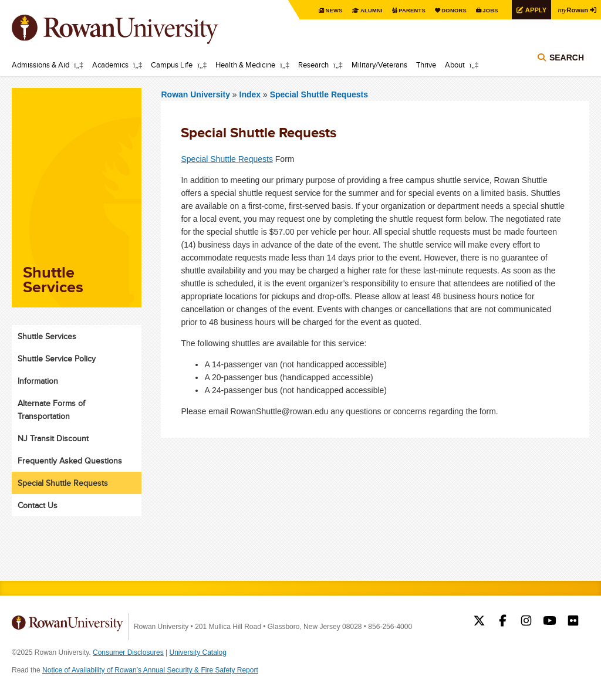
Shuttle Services (47, 336)
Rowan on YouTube (550, 622)
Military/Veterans (379, 65)
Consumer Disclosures (128, 652)
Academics (110, 65)
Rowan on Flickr (573, 622)
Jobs (485, 10)
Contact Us (38, 505)
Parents (403, 10)
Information (38, 381)
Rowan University (132, 29)
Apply (532, 10)
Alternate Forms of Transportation (51, 410)
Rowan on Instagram (526, 622)
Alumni (360, 10)
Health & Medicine (245, 65)
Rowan (572, 9)
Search (567, 60)
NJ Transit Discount (53, 438)
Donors (447, 10)
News (322, 10)
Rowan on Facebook (503, 622)
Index (251, 94)
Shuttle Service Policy (57, 359)
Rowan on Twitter (479, 622)
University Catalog (198, 652)
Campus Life (172, 65)
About (455, 65)
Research (313, 65)
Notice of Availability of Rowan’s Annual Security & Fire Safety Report (150, 670)
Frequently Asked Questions (70, 461)
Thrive (426, 65)
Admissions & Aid (40, 65)
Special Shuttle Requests (319, 94)
